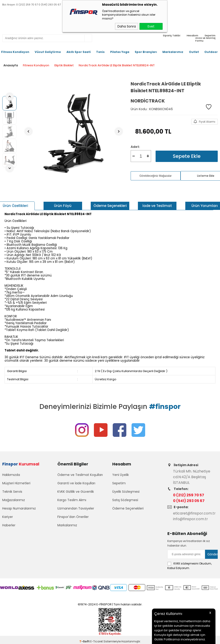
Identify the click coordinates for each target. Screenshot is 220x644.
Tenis (100, 52)
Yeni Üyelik (121, 475)
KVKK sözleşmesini (186, 563)
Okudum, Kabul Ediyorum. (189, 565)
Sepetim (119, 484)
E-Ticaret (97, 641)
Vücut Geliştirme (48, 52)
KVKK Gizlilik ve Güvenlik (76, 492)
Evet (151, 26)
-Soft (85, 641)
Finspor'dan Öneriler (73, 517)
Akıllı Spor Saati (79, 52)
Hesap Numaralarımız (19, 509)
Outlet (194, 52)
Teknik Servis (12, 492)
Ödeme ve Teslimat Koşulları (80, 475)
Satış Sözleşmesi (125, 501)
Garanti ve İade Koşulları (76, 484)
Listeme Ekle (206, 176)
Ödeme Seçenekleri (128, 509)
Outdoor (211, 52)
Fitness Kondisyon (15, 52)
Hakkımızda (11, 475)
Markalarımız (173, 52)
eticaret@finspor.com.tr (195, 513)
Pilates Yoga (120, 52)
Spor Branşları (146, 52)
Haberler (9, 526)
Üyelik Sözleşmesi (126, 492)
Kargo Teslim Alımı (72, 501)
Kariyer (8, 517)
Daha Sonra (127, 26)
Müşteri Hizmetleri (16, 484)
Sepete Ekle (187, 156)
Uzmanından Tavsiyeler (76, 509)
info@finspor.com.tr (191, 519)
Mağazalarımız (14, 501)
